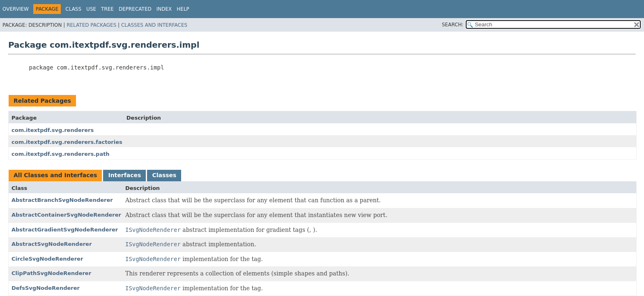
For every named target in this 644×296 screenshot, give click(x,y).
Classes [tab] (164, 175)
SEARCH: (453, 25)
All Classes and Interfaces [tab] (55, 175)
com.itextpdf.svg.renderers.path (61, 154)
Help (183, 9)
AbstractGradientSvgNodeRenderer (65, 230)
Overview (16, 9)
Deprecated (135, 9)
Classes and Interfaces (154, 25)
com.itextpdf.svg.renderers (53, 130)
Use (91, 9)
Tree (107, 9)
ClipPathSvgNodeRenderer (51, 273)
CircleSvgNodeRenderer (47, 259)
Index (164, 9)
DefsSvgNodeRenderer (46, 288)
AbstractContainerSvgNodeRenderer (66, 215)
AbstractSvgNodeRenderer (52, 244)
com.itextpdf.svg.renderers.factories (67, 142)
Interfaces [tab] (124, 175)
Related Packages (91, 25)
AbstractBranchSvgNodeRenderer (62, 200)
